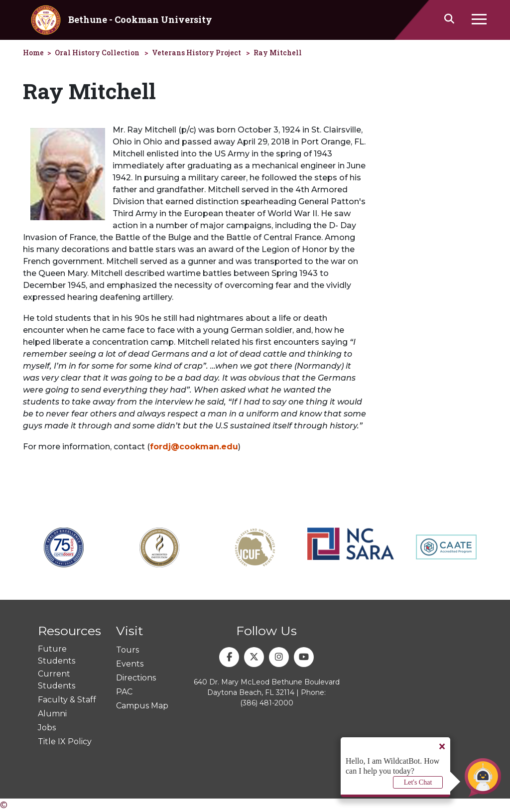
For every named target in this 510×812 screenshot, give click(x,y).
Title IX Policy (65, 742)
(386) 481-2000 (267, 703)
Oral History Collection (97, 53)
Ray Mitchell (278, 53)
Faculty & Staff (67, 700)
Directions (136, 678)
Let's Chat (418, 782)
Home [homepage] (33, 53)
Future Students (57, 655)
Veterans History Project (196, 53)
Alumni (52, 714)
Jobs (47, 728)
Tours (127, 650)
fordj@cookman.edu (194, 447)
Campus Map (142, 706)
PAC (124, 692)
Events (130, 664)
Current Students (57, 680)
